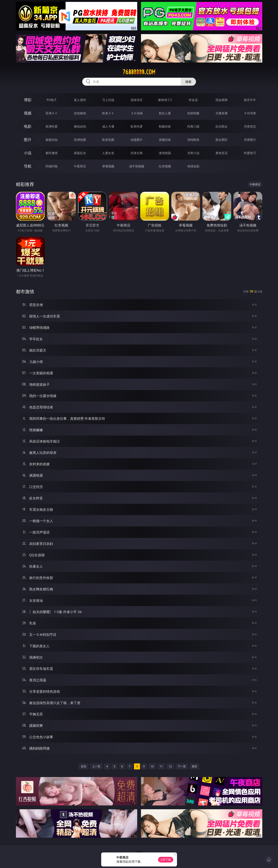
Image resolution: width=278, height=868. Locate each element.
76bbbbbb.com (139, 72)
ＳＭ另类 (250, 113)
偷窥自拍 (52, 140)
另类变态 (250, 126)
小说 (28, 153)
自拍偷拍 (80, 113)
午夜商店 (80, 166)
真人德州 (80, 100)
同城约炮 (52, 166)
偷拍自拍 (80, 126)
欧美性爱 (137, 126)
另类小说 (193, 153)
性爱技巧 (250, 153)
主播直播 (222, 113)
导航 (28, 166)
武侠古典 (137, 153)
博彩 (28, 100)
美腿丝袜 (165, 140)
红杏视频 (165, 166)
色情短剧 (193, 166)
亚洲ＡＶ (52, 113)
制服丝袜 (165, 126)
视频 (28, 113)
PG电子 (52, 100)
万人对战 (108, 100)
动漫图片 (137, 140)
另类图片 (250, 140)
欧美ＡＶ (108, 113)
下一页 (182, 766)
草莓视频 (108, 166)
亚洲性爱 (52, 126)
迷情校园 (165, 153)
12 (170, 766)
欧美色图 (108, 140)
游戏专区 (137, 100)
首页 (84, 766)
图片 (28, 140)
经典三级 (193, 126)
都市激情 (52, 153)
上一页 (96, 766)
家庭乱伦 (80, 153)
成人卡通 (108, 126)
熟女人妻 (165, 113)
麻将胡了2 (165, 100)
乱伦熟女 (222, 126)
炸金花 (193, 100)
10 (152, 766)
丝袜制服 (193, 113)
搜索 (188, 82)
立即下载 (166, 860)
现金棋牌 (222, 100)
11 (161, 766)
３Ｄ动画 (137, 113)
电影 (28, 126)
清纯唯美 (193, 140)
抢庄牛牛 (250, 100)
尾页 (194, 766)
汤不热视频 (137, 166)
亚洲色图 (80, 140)
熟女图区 (222, 140)
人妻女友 (108, 153)
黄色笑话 (222, 153)
